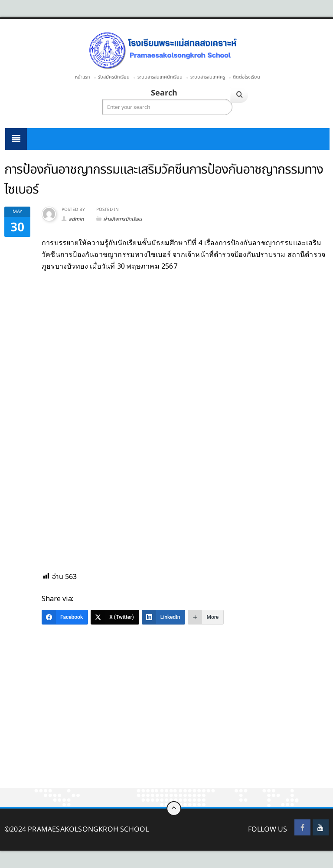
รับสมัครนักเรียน (114, 77)
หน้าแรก (83, 77)
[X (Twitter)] (115, 617)
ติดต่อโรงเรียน (246, 77)
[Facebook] (65, 617)
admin (76, 219)
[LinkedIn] (164, 617)
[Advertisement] (166, 723)
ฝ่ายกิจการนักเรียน (122, 219)
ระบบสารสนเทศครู (208, 77)
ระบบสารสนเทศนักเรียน (160, 77)
